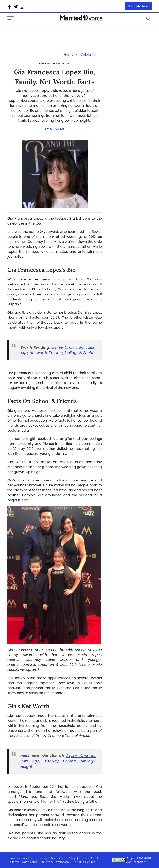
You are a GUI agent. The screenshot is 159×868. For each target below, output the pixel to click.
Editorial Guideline (90, 858)
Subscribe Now (138, 6)
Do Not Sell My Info (84, 862)
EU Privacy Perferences (55, 862)
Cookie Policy (67, 858)
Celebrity (88, 54)
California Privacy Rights (22, 862)
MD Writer (57, 129)
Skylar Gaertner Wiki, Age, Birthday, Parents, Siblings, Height (58, 761)
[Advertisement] (41, 33)
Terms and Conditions (21, 858)
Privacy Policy (47, 858)
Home (69, 54)
